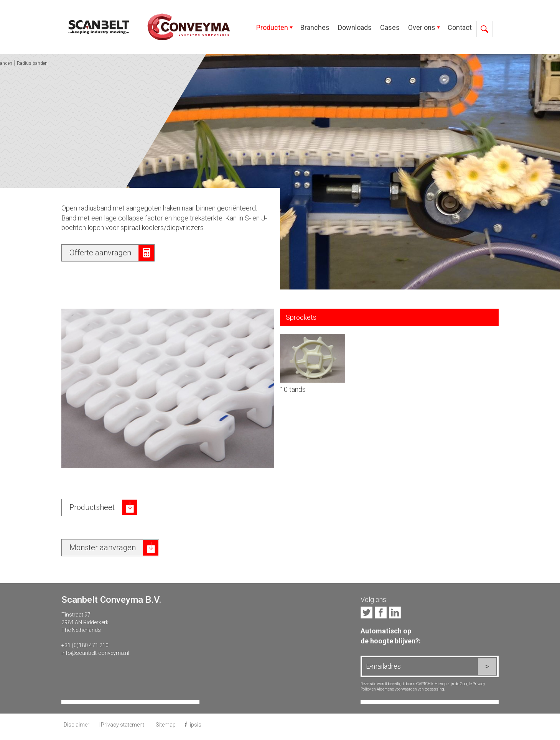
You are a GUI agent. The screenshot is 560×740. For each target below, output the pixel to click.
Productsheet (92, 507)
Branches (315, 27)
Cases (390, 27)
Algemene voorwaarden (397, 689)
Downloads (355, 27)
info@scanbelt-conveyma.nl (95, 653)
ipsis (196, 725)
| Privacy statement (121, 725)
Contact (460, 27)
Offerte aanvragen (100, 253)
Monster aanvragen (103, 548)
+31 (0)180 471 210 (85, 645)
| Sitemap (165, 725)
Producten (272, 27)
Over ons (422, 27)
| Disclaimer (75, 725)
